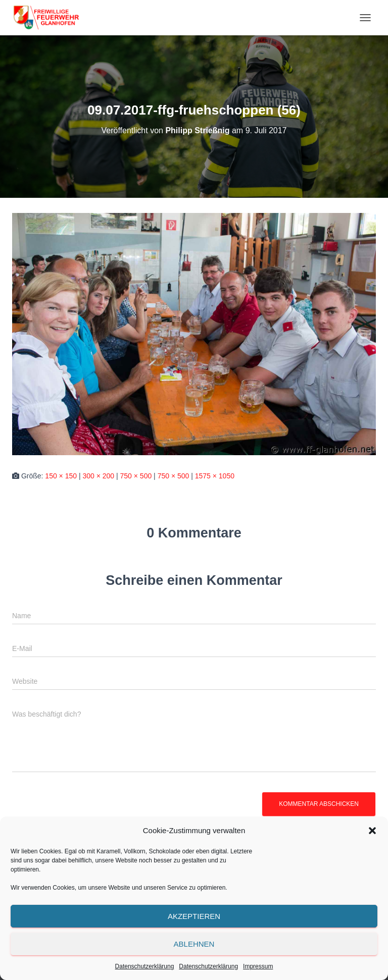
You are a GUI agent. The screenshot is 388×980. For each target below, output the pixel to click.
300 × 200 (98, 476)
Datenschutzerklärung (145, 966)
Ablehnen (194, 944)
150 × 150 (61, 476)
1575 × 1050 (215, 476)
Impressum (258, 966)
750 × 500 (136, 476)
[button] (372, 831)
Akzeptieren (194, 916)
